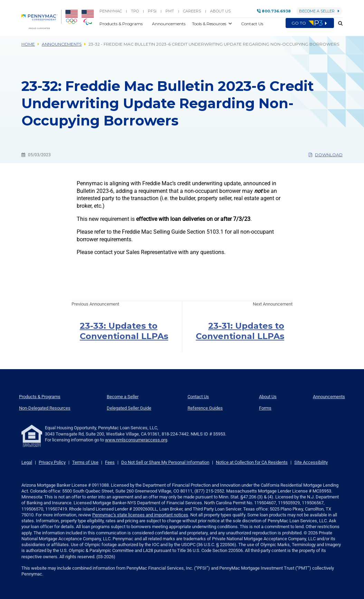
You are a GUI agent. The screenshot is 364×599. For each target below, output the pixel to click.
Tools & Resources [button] (210, 24)
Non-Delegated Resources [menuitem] (45, 408)
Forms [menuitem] (265, 408)
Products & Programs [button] (122, 24)
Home (28, 44)
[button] (338, 24)
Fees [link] (110, 462)
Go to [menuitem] (310, 23)
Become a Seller (319, 11)
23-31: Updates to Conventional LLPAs (240, 331)
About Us (220, 11)
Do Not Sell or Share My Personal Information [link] (165, 462)
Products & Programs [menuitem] (40, 397)
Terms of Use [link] (85, 462)
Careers (192, 11)
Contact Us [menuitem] (198, 397)
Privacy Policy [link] (52, 462)
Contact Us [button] (252, 24)
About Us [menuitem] (268, 397)
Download (326, 155)
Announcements (62, 44)
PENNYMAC (111, 11)
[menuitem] (41, 19)
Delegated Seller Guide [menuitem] (129, 408)
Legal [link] (27, 462)
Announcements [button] (169, 24)
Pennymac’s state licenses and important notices (140, 515)
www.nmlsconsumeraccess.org (136, 440)
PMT (170, 11)
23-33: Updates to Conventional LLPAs (124, 331)
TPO (135, 11)
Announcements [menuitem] (329, 397)
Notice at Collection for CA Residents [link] (252, 462)
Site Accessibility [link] (311, 462)
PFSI (152, 11)
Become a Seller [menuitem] (123, 397)
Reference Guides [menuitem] (205, 408)
